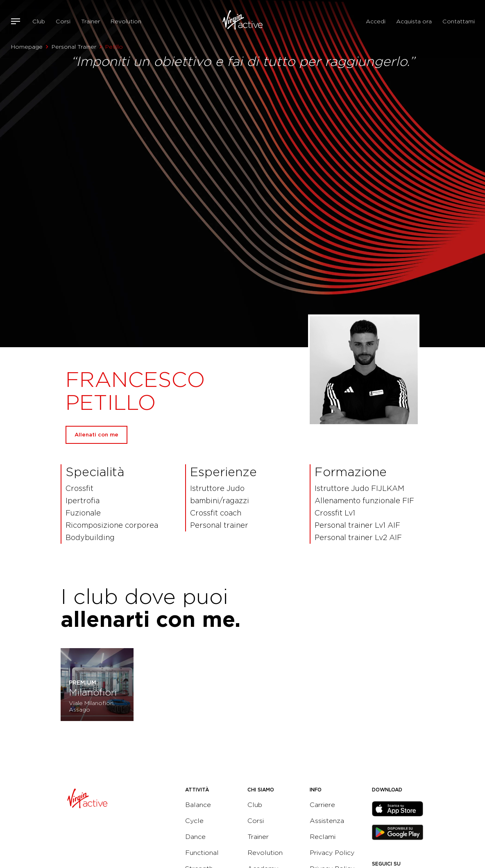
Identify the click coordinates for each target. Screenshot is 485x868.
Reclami (323, 837)
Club (39, 21)
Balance (198, 805)
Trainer (91, 21)
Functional (202, 853)
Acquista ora (414, 21)
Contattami (459, 21)
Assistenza (327, 821)
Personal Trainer (74, 47)
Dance (195, 837)
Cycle (194, 821)
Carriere (322, 805)
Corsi (63, 21)
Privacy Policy (332, 853)
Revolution (126, 21)
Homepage (27, 47)
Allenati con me (96, 435)
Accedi (376, 21)
